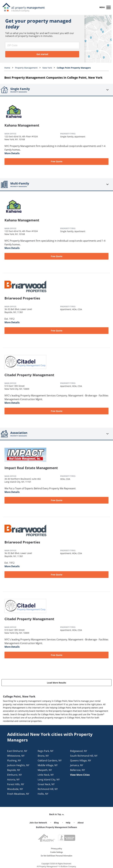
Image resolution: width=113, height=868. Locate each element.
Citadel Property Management (29, 375)
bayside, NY (14, 770)
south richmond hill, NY (84, 756)
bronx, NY (43, 756)
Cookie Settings (56, 852)
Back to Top (56, 814)
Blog (56, 823)
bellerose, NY (78, 770)
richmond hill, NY (48, 789)
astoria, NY (13, 780)
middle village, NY (48, 765)
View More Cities (80, 775)
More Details (12, 153)
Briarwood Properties (22, 298)
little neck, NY (46, 775)
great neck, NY (46, 784)
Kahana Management (22, 125)
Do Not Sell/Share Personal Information (56, 856)
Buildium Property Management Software (56, 827)
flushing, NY (14, 761)
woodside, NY (15, 789)
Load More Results (56, 683)
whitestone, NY (16, 756)
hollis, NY (43, 794)
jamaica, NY (77, 765)
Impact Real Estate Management (31, 468)
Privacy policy (56, 849)
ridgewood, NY (79, 751)
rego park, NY (46, 751)
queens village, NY (81, 761)
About (81, 823)
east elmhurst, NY (17, 751)
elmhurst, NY (14, 775)
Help (68, 823)
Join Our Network (38, 823)
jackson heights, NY (18, 765)
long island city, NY (49, 780)
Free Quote (57, 161)
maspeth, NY (45, 770)
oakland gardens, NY (50, 761)
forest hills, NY (16, 784)
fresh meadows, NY (18, 794)
